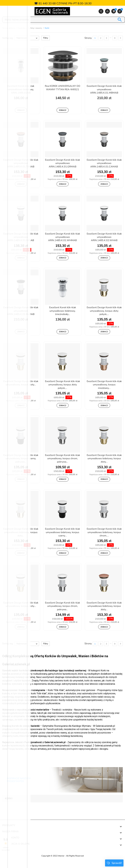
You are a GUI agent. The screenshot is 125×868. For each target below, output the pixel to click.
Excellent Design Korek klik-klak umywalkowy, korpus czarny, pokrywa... (21, 466)
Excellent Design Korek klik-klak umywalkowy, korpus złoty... (21, 390)
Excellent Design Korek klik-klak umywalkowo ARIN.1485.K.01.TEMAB (21, 171)
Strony (88, 45)
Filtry (46, 45)
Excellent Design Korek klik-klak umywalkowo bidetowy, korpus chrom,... (104, 540)
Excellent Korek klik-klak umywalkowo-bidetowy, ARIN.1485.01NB (21, 97)
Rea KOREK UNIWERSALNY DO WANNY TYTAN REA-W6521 (62, 95)
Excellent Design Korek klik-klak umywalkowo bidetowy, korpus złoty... (104, 466)
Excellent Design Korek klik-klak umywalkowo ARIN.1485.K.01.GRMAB (62, 171)
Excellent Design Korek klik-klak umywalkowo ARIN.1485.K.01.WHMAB (62, 244)
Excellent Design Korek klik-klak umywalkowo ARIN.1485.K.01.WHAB (21, 244)
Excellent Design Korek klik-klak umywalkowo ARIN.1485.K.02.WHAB (104, 244)
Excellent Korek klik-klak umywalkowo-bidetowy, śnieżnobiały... (63, 318)
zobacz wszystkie (6, 849)
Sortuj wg (8, 45)
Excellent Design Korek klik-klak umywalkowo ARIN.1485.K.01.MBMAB (104, 97)
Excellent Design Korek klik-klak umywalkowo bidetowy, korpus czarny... (62, 540)
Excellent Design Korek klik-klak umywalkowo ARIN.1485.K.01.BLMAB (21, 318)
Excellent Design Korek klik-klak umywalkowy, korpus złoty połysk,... (104, 318)
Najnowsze (27, 45)
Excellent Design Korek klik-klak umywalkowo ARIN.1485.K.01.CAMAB (104, 171)
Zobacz (21, 118)
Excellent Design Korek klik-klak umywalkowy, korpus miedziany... (104, 392)
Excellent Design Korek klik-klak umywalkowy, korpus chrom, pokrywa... (62, 466)
